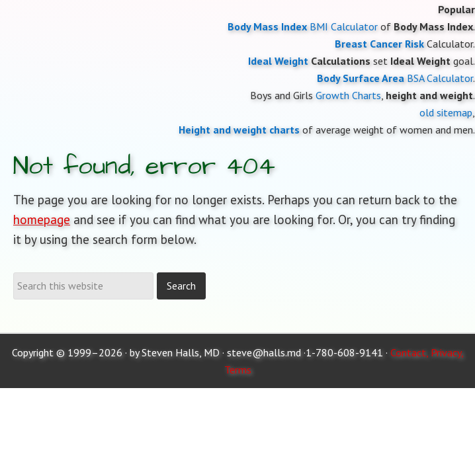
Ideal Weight (278, 61)
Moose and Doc (237, 0)
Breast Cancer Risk (379, 44)
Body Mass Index (267, 26)
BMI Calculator (344, 26)
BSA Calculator (440, 78)
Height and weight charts (239, 130)
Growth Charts (348, 95)
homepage (42, 219)
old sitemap (446, 112)
